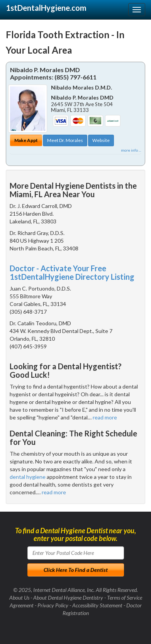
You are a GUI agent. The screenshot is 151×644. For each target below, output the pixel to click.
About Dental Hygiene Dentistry (68, 598)
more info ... (131, 150)
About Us (19, 598)
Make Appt (26, 140)
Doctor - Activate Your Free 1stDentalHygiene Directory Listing (72, 272)
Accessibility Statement (97, 605)
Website (101, 140)
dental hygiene (28, 477)
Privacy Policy (53, 605)
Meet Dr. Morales (65, 140)
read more (105, 417)
